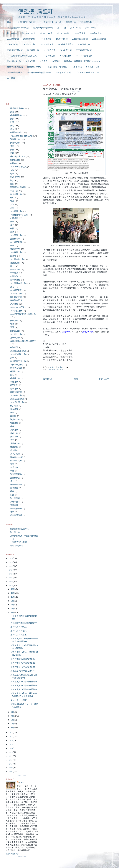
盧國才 (21, 783)
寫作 (12, 208)
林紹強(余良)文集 (18, 156)
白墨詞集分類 (86, 22)
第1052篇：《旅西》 (19, 700)
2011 (11, 760)
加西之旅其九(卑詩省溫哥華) (23, 659)
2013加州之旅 (29, 44)
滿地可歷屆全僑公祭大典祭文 (23, 341)
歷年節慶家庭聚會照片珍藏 (39, 73)
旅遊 (61, 370)
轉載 (12, 222)
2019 (11, 586)
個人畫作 (14, 450)
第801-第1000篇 (29, 33)
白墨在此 (14, 163)
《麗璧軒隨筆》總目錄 (51, 22)
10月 (13, 597)
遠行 (12, 375)
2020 (11, 582)
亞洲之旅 (14, 447)
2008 (11, 772)
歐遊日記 (14, 385)
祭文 (12, 481)
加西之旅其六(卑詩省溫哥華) (23, 671)
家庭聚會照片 (16, 300)
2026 (11, 558)
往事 (12, 201)
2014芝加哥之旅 (46, 44)
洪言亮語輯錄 (16, 474)
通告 (12, 512)
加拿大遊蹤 (30, 61)
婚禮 (12, 464)
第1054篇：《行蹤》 (19, 631)
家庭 (12, 153)
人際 (12, 205)
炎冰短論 (14, 276)
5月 (13, 712)
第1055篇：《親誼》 (19, 627)
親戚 (12, 495)
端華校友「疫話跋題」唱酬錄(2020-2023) (82, 61)
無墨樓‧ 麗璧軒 (36, 11)
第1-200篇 (62, 28)
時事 (12, 174)
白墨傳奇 (56, 61)
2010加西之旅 (45, 39)
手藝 (12, 471)
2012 (11, 756)
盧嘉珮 (13, 416)
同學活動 (14, 321)
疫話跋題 (14, 347)
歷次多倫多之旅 (14, 61)
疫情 (12, 229)
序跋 (12, 413)
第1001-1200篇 (46, 33)
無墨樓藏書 (15, 478)
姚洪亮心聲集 (16, 461)
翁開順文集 (15, 371)
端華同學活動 (16, 485)
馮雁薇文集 (15, 444)
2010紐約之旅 (29, 39)
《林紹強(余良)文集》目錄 (87, 73)
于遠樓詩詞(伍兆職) (19, 542)
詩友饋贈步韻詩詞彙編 (43, 28)
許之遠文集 (15, 532)
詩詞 (12, 119)
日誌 (12, 122)
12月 (13, 589)
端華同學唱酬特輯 (15, 67)
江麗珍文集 (15, 139)
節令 (12, 198)
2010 (11, 764)
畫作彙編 (14, 409)
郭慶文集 (14, 423)
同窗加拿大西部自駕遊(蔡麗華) (24, 623)
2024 (11, 566)
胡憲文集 (14, 304)
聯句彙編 (14, 488)
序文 (12, 266)
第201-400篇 (76, 28)
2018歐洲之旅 (33, 50)
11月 (13, 593)
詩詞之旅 (14, 389)
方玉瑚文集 (15, 338)
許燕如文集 (15, 420)
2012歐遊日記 (13, 44)
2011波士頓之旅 (99, 39)
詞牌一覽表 (15, 502)
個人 (12, 129)
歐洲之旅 (14, 382)
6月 (13, 613)
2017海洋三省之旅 (15, 50)
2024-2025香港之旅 (84, 56)
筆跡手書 (14, 191)
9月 (13, 601)
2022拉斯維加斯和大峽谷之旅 (23, 314)
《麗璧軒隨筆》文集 (19, 215)
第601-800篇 (12, 33)
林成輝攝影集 (16, 115)
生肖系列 (44, 61)
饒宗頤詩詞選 (16, 515)
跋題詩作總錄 (16, 509)
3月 (13, 720)
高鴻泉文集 (15, 270)
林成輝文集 (15, 378)
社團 (12, 324)
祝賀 (12, 180)
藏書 (12, 491)
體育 (12, 287)
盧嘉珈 (13, 256)
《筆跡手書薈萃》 (15, 73)
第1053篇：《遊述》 (19, 635)
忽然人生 (14, 467)
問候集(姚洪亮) (17, 457)
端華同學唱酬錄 (17, 108)
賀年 (12, 440)
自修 (12, 150)
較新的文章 (48, 379)
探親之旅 (14, 437)
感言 (12, 112)
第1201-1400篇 (63, 33)
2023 (11, 570)
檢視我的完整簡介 (12, 854)
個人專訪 (14, 406)
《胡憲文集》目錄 (63, 73)
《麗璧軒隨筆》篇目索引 (26, 22)
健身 (12, 426)
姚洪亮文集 (15, 177)
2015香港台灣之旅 (66, 44)
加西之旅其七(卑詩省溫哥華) (23, 667)
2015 (11, 744)
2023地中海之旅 (48, 56)
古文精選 (11, 78)
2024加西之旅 (65, 56)
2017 (11, 736)
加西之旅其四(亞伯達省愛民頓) (24, 682)
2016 (11, 740)
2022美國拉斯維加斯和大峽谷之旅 (22, 56)
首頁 (9, 22)
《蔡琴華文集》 (17, 365)
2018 (11, 732)
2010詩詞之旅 (62, 39)
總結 (12, 246)
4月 (13, 716)
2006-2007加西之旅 (18, 307)
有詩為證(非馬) (17, 546)
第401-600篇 (90, 28)
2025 (11, 562)
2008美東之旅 (96, 33)
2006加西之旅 (79, 33)
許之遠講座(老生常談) (20, 529)
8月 (13, 605)
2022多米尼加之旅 (84, 50)
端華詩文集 (15, 280)
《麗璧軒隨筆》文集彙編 (56, 67)
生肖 (12, 232)
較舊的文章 (104, 379)
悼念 (12, 184)
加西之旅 (14, 433)
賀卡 (12, 358)
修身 (12, 225)
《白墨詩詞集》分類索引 (18, 28)
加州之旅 (14, 430)
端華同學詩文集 (34, 67)
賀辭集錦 (14, 505)
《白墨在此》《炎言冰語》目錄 (86, 67)
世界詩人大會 (16, 368)
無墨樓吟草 (71, 22)
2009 (11, 768)
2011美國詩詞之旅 (80, 39)
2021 (11, 578)
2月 (13, 724)
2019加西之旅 (49, 50)
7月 (13, 609)
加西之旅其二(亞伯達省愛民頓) (24, 689)
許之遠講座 (15, 498)
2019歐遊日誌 (66, 50)
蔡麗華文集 (15, 143)
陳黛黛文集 (15, 263)
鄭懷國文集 (15, 331)
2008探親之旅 (13, 39)
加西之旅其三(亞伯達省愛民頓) (24, 686)
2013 (11, 752)
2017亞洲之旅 (84, 44)
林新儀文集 (15, 249)
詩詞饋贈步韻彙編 (18, 187)
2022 (11, 574)
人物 (12, 170)
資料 (12, 146)
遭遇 (12, 327)
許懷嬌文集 (15, 160)
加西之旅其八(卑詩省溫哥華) (23, 663)
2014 (11, 748)
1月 (13, 728)
